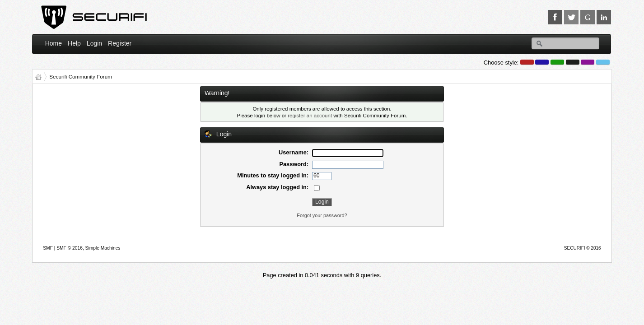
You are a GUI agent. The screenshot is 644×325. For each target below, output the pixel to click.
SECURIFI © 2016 (583, 248)
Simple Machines (103, 248)
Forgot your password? (322, 215)
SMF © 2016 (70, 248)
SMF (48, 248)
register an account (310, 116)
